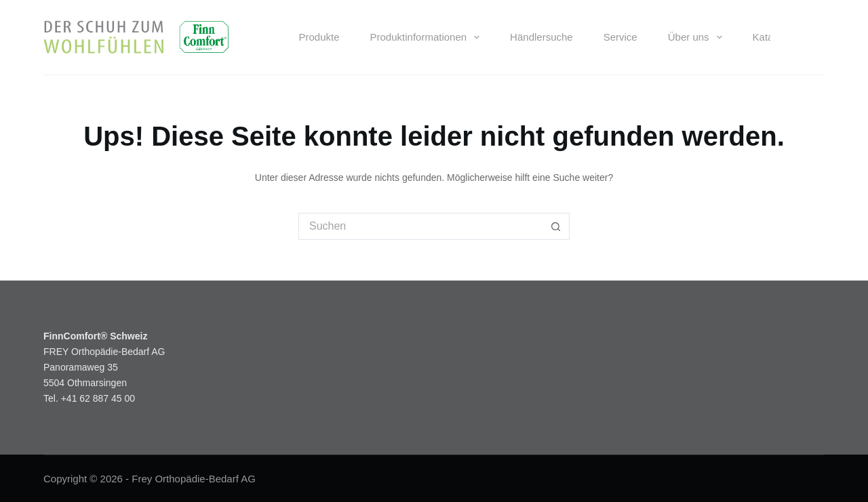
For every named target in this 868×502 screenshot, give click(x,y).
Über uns (698, 37)
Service (620, 37)
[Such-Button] (556, 226)
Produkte (319, 37)
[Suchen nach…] (420, 226)
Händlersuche (541, 37)
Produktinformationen (428, 37)
